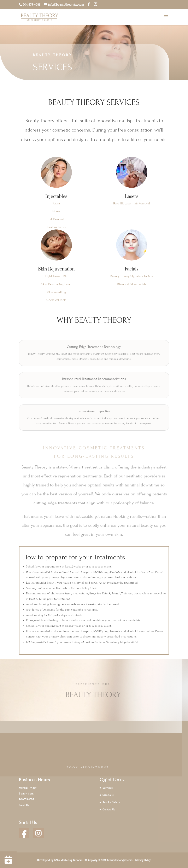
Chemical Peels (56, 300)
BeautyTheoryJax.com (120, 860)
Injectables (56, 196)
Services (108, 788)
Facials (132, 269)
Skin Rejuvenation (56, 269)
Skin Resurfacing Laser (56, 284)
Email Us (24, 805)
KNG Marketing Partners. (69, 860)
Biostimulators (56, 227)
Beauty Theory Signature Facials (132, 276)
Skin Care (108, 795)
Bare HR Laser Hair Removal (132, 203)
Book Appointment (78, 768)
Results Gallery (111, 802)
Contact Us (109, 810)
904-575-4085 (31, 5)
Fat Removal (56, 219)
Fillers (56, 211)
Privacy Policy (143, 860)
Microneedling (56, 292)
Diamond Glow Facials (132, 284)
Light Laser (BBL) (56, 276)
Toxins (56, 203)
